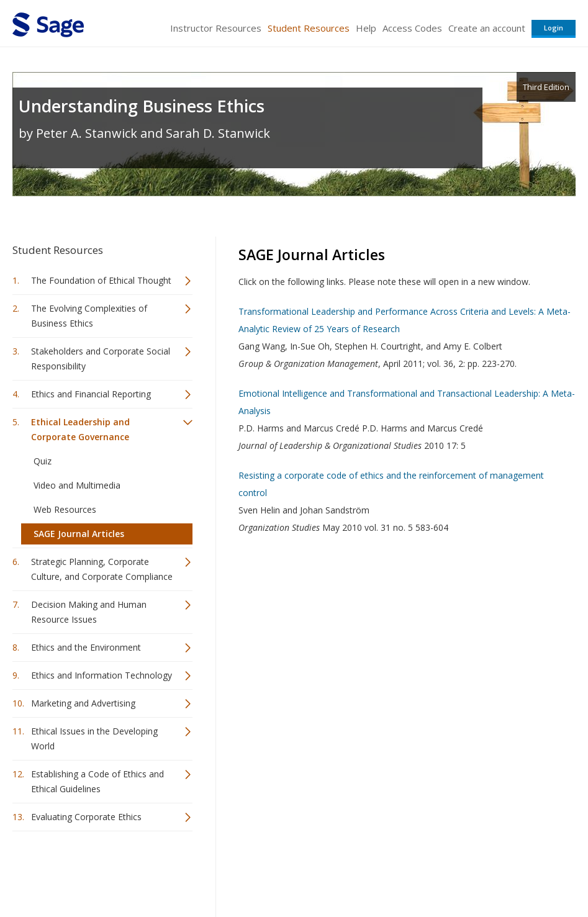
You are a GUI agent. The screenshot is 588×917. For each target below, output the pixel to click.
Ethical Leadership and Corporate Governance (80, 429)
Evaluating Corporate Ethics (86, 817)
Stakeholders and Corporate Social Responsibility (101, 359)
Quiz (43, 461)
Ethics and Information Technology (102, 675)
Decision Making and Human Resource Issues (89, 612)
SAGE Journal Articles (79, 534)
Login (554, 28)
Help (366, 28)
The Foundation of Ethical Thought (101, 280)
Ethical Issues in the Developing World (94, 739)
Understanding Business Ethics (142, 106)
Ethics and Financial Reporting (91, 394)
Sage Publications (83, 871)
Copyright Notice (424, 871)
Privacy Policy (494, 871)
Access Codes (412, 28)
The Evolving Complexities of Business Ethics (89, 316)
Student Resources (309, 28)
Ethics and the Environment (86, 647)
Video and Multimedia (77, 485)
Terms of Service (348, 871)
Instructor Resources (216, 28)
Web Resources (65, 509)
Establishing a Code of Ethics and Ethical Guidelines (97, 781)
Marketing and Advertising (83, 703)
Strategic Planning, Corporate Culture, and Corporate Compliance (102, 569)
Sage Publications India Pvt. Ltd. (192, 871)
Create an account (487, 28)
